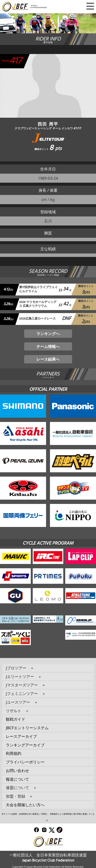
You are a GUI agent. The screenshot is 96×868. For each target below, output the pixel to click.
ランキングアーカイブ (25, 745)
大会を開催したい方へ (25, 805)
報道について (17, 779)
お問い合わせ (17, 771)
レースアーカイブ (21, 736)
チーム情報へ (48, 346)
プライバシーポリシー (25, 762)
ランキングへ (48, 334)
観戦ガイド (15, 719)
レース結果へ (48, 359)
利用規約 (14, 753)
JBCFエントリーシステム (27, 728)
